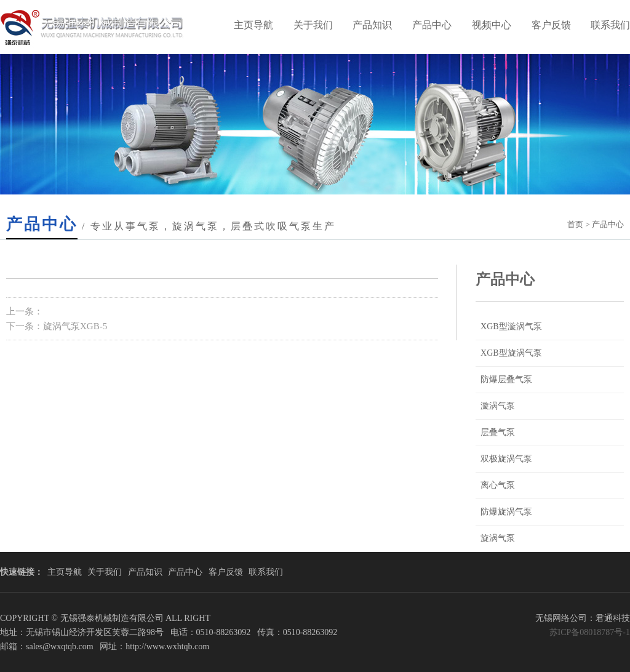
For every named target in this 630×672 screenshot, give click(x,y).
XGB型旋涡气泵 (511, 353)
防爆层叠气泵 (506, 379)
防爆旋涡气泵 (506, 512)
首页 (575, 224)
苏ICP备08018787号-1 (590, 632)
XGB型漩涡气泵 (511, 326)
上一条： (25, 311)
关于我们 (313, 25)
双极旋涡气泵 (506, 459)
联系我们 (266, 572)
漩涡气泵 (498, 406)
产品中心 (432, 25)
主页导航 (253, 25)
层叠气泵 (498, 432)
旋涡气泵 (498, 538)
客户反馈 (551, 25)
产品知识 (372, 25)
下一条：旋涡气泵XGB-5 (57, 326)
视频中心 (492, 25)
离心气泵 (498, 485)
